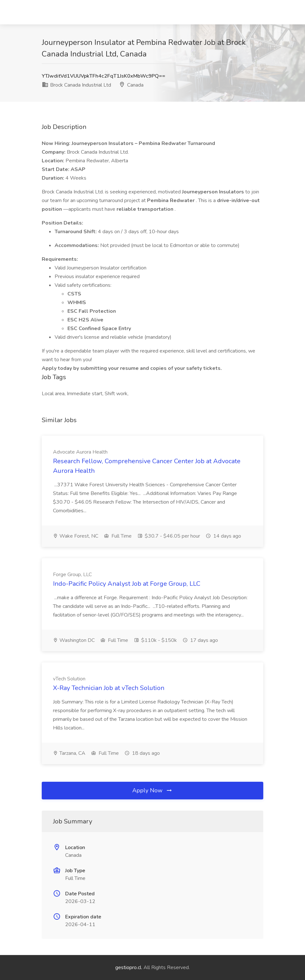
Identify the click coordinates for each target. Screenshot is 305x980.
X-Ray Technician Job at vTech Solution (109, 688)
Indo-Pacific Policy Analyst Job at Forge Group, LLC (127, 584)
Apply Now (152, 790)
